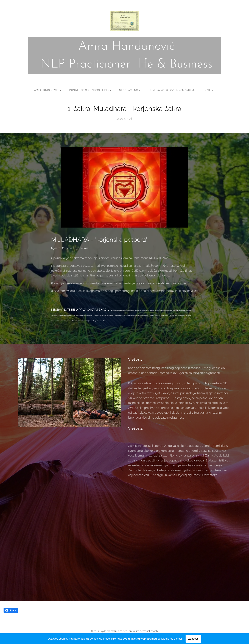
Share (11, 610)
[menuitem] (45, 90)
